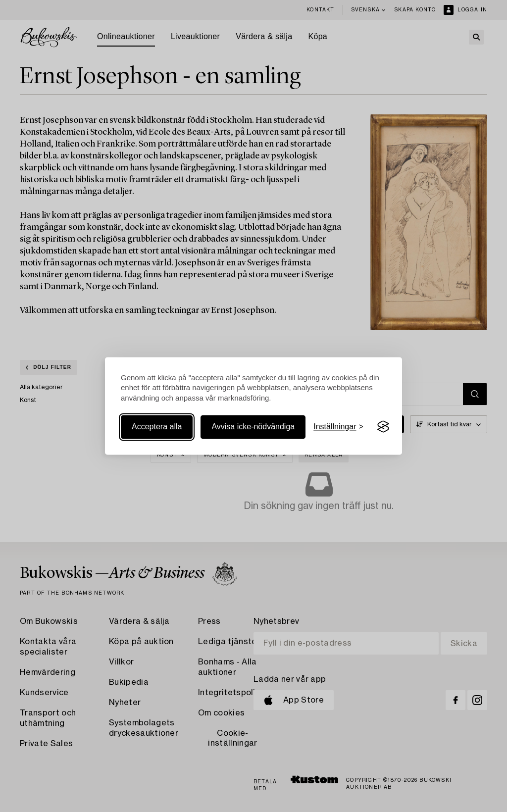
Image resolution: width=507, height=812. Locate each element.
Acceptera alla (157, 427)
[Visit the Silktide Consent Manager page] (383, 427)
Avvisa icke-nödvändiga (253, 427)
